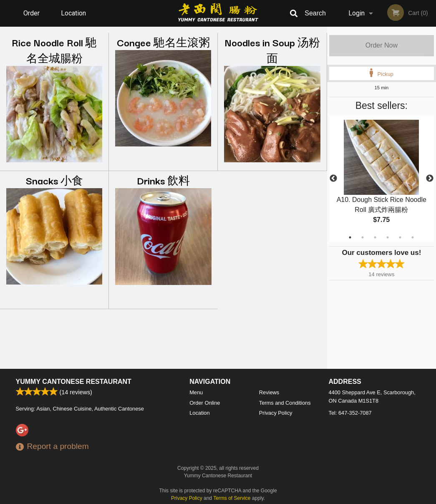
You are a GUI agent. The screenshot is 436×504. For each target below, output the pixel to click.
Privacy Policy (276, 413)
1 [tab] (350, 237)
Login (357, 13)
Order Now (382, 45)
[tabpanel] (382, 179)
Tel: (350, 413)
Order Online (33, 18)
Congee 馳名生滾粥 (163, 42)
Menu (196, 392)
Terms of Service (232, 498)
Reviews (269, 392)
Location (73, 13)
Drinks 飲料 (163, 180)
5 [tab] (400, 237)
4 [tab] (388, 237)
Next (430, 179)
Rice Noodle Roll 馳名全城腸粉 (54, 50)
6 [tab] (413, 237)
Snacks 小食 (54, 180)
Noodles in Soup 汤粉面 (272, 50)
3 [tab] (375, 237)
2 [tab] (363, 237)
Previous (333, 179)
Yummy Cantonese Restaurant (74, 382)
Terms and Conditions (285, 403)
